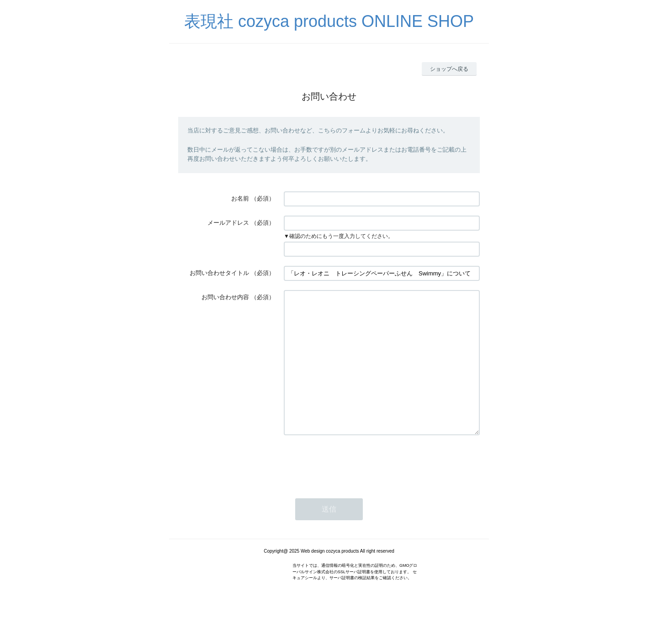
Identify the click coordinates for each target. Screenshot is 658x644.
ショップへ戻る (449, 69)
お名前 (240, 198)
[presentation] (353, 490)
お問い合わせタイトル (219, 273)
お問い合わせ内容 (225, 297)
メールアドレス (228, 223)
